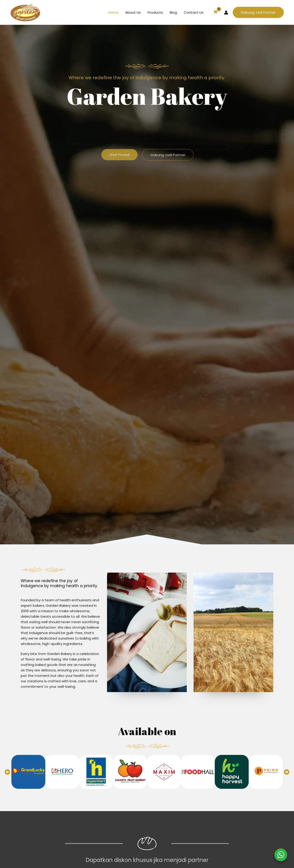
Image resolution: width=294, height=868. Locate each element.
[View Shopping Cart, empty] (215, 13)
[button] (258, 12)
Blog (173, 12)
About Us (133, 12)
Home (113, 12)
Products (155, 12)
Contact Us (194, 12)
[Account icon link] (226, 13)
